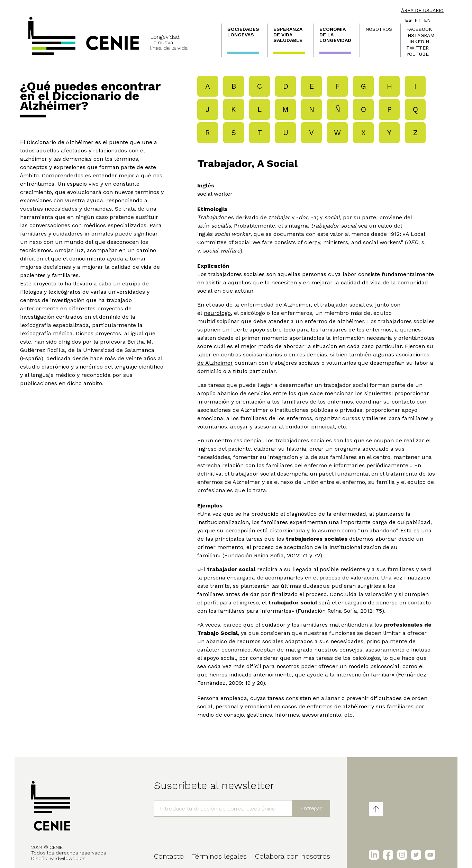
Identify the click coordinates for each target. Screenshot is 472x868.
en (427, 20)
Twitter (417, 48)
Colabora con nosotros (293, 856)
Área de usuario (422, 10)
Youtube (417, 54)
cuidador (297, 427)
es (409, 20)
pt (418, 20)
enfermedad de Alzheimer (276, 305)
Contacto (169, 856)
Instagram (420, 35)
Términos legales (219, 856)
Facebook (419, 29)
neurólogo (217, 313)
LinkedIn (418, 42)
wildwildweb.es (68, 858)
